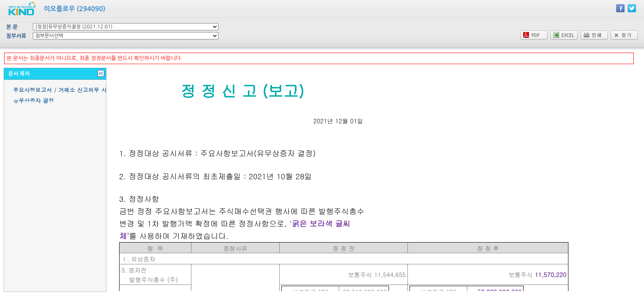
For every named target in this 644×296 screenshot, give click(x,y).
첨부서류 (16, 36)
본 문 (12, 27)
